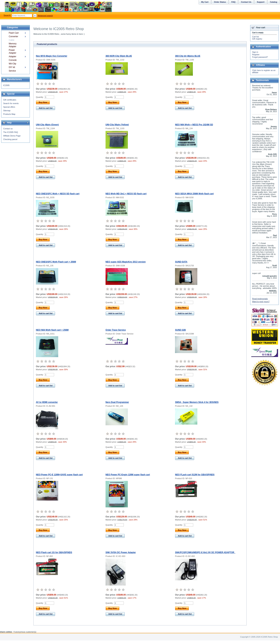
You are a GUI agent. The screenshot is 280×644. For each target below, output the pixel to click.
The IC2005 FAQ (11, 132)
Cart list (255, 37)
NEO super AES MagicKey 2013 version (126, 262)
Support (261, 2)
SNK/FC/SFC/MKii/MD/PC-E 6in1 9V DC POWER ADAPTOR (205, 552)
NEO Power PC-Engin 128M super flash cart (128, 475)
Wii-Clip (12, 64)
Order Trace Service (116, 330)
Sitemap (7, 111)
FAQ (233, 2)
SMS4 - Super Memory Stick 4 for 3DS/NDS (197, 402)
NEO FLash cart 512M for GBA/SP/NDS (195, 475)
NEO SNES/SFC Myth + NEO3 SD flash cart (58, 194)
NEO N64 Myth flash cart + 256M (52, 330)
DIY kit (12, 67)
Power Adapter (12, 52)
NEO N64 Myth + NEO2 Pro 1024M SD (194, 125)
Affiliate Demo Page (12, 136)
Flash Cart (14, 33)
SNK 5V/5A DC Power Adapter (121, 552)
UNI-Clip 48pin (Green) (47, 125)
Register (256, 55)
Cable (12, 40)
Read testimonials (260, 299)
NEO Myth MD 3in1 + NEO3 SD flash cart (126, 194)
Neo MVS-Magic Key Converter (52, 56)
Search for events (11, 103)
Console (13, 60)
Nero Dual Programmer (117, 402)
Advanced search (45, 16)
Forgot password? (260, 57)
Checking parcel (10, 139)
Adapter (12, 57)
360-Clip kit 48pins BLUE (188, 56)
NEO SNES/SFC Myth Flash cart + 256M (56, 262)
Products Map (9, 114)
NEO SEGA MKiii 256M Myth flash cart (194, 194)
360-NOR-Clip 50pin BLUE (119, 56)
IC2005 (6, 85)
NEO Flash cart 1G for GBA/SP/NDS (54, 552)
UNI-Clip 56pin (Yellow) (117, 125)
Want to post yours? (261, 302)
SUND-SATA (181, 262)
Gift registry (257, 39)
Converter (13, 36)
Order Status (220, 2)
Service (12, 71)
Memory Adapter (13, 45)
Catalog (274, 2)
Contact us (8, 129)
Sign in (255, 52)
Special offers (9, 107)
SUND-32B (180, 330)
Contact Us (246, 2)
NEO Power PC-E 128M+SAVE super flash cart (59, 475)
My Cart (205, 2)
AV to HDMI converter (47, 402)
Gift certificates (10, 100)
